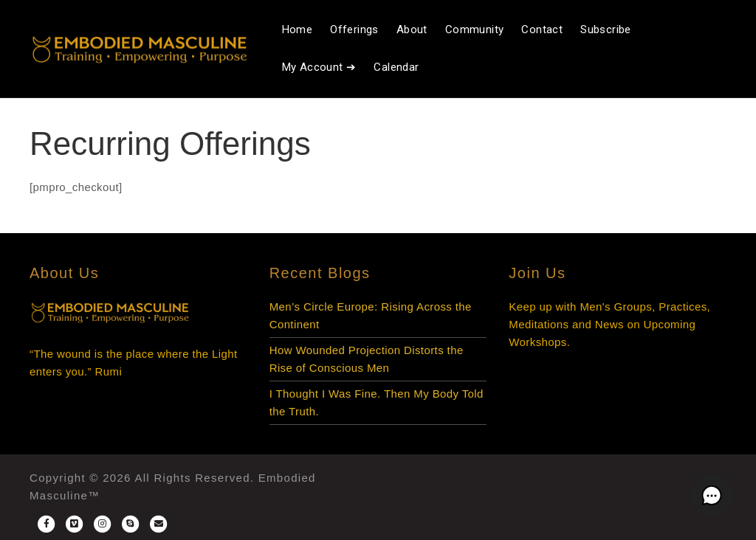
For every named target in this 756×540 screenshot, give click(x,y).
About (412, 30)
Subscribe (606, 30)
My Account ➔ (319, 67)
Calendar (396, 67)
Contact (542, 30)
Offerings (354, 30)
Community (475, 30)
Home (298, 30)
